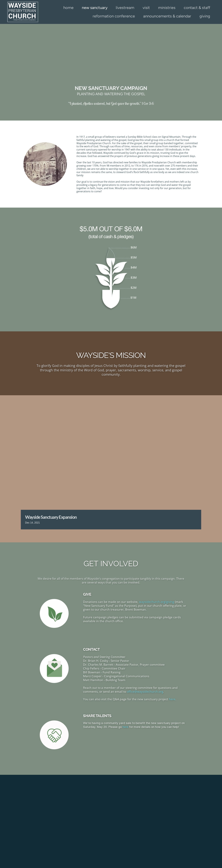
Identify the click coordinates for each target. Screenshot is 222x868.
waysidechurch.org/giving (157, 602)
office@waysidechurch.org (145, 692)
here (172, 699)
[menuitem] (68, 8)
